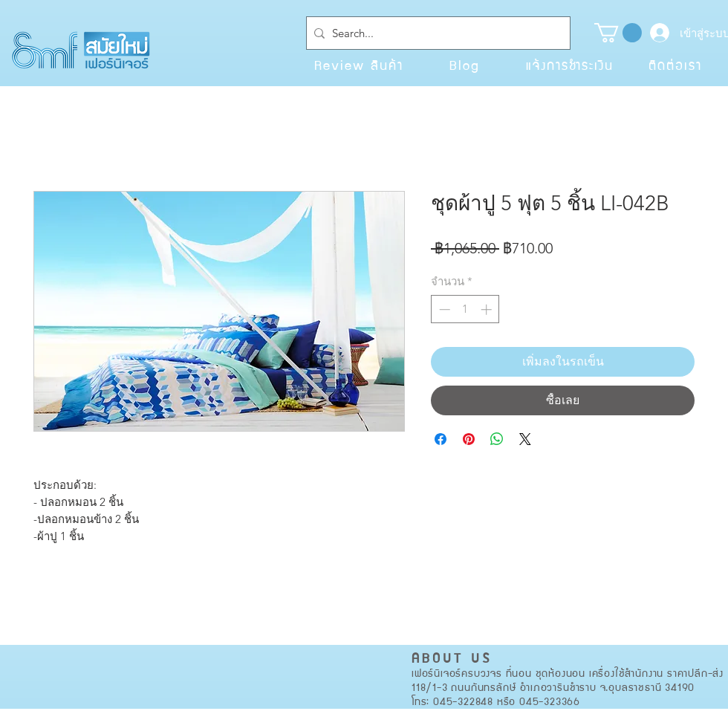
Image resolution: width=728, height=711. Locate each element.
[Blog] (464, 65)
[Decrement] (443, 309)
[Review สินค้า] (359, 65)
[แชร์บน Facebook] (441, 439)
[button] (618, 33)
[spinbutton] (465, 309)
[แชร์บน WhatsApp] (497, 439)
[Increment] (488, 309)
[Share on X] (525, 439)
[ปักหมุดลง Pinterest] (469, 439)
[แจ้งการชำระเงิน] (570, 65)
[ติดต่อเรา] (675, 65)
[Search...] (435, 33)
